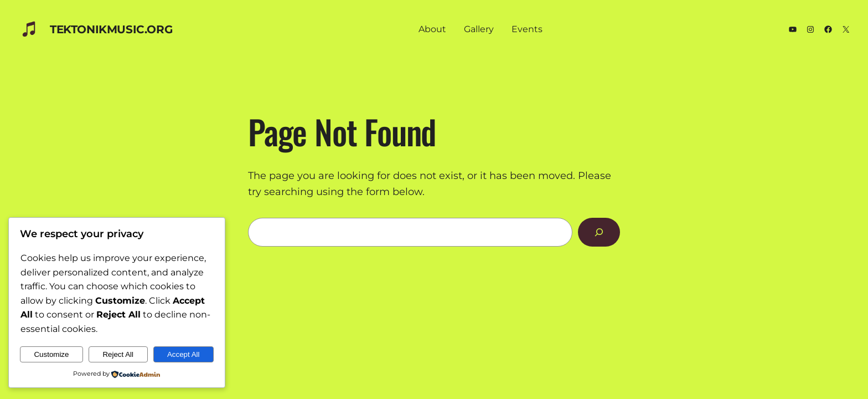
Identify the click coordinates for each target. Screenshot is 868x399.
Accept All (184, 354)
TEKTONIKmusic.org (111, 29)
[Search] (599, 232)
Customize (51, 354)
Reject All (118, 354)
